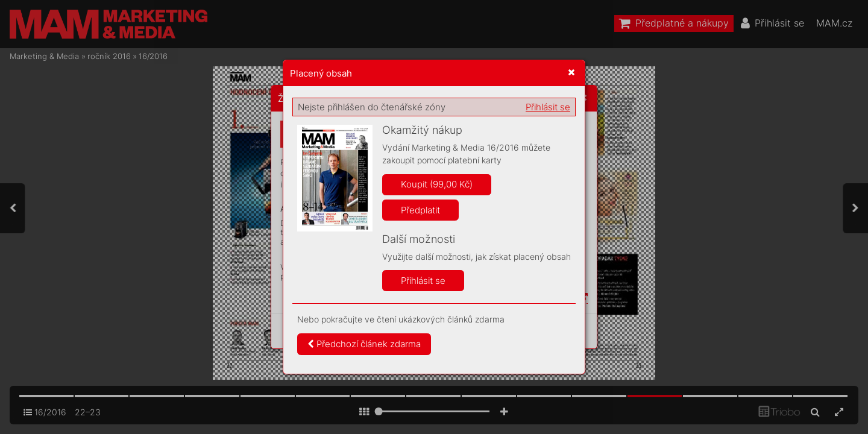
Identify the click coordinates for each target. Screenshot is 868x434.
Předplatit (420, 210)
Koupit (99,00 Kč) (437, 184)
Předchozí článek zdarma (364, 344)
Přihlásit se (548, 107)
